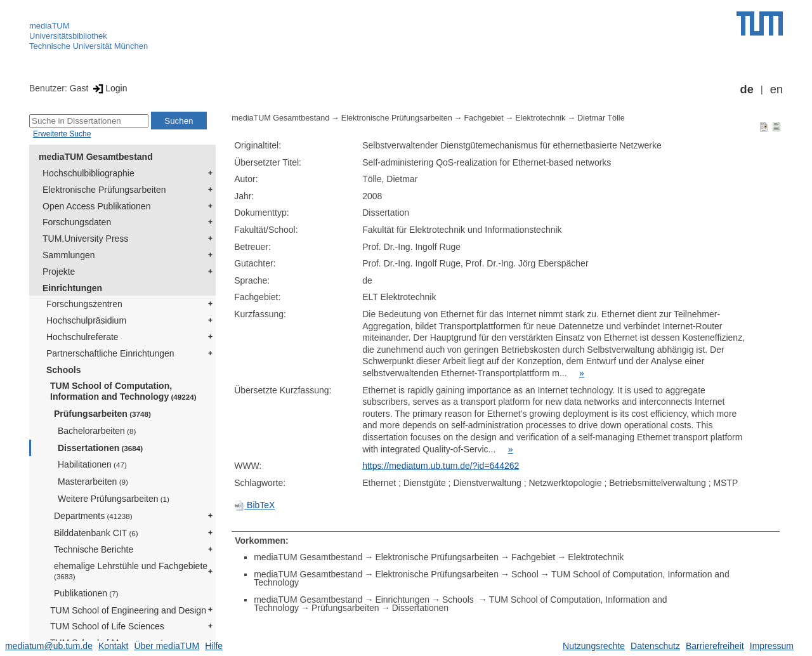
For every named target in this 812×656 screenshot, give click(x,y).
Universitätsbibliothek (68, 36)
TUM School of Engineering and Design (128, 610)
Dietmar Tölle (601, 118)
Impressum (772, 646)
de (747, 89)
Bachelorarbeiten (97, 431)
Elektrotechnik (540, 118)
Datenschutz (655, 646)
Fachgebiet (483, 118)
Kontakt (113, 646)
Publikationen (86, 593)
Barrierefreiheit (715, 646)
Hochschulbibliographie (88, 173)
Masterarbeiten (93, 482)
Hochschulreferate (82, 337)
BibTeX (254, 505)
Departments (93, 516)
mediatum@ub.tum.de (49, 646)
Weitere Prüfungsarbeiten (114, 499)
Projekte (59, 272)
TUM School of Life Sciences (107, 626)
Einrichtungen (72, 288)
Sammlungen (69, 255)
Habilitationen (92, 464)
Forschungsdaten (77, 222)
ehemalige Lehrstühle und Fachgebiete (131, 571)
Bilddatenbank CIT (96, 533)
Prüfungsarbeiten (102, 414)
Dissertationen (100, 448)
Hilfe (214, 646)
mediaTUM (49, 26)
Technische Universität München (88, 46)
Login (109, 88)
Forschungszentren (84, 304)
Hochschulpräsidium (86, 320)
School (525, 574)
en (776, 89)
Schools (63, 370)
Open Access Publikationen (96, 206)
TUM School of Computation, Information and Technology (123, 391)
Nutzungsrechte (594, 646)
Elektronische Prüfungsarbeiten (104, 190)
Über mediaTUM (167, 646)
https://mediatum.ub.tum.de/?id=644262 (441, 466)
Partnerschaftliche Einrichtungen (110, 353)
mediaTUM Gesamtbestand (96, 157)
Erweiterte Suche (62, 134)
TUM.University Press (85, 239)
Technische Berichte (94, 549)
